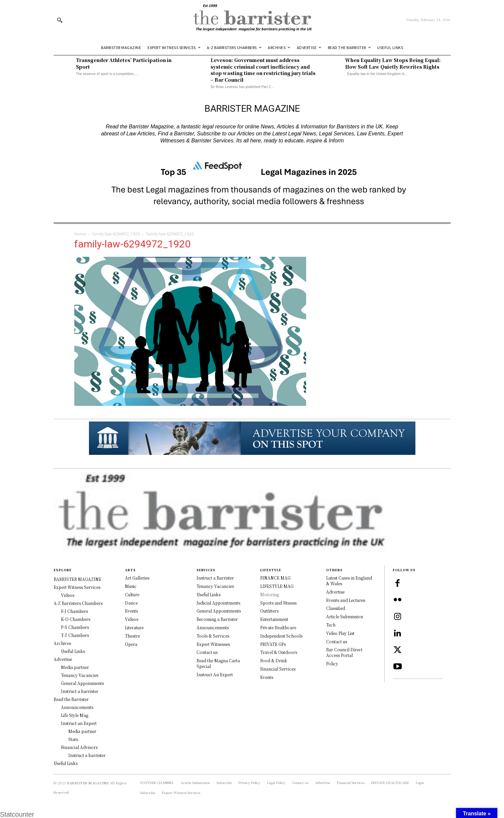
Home (80, 234)
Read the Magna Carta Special (218, 663)
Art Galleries (137, 578)
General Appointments (219, 611)
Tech (331, 625)
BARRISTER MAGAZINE (88, 783)
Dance (131, 603)
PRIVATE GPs (273, 644)
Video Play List (340, 633)
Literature (134, 627)
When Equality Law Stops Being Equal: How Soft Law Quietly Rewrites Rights (393, 63)
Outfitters (269, 611)
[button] (60, 20)
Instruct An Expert (215, 674)
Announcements (213, 627)
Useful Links (209, 594)
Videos (132, 619)
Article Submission (345, 616)
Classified (336, 608)
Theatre (132, 636)
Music (131, 586)
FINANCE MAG (275, 578)
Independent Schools (281, 636)
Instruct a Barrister (215, 578)
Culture (132, 594)
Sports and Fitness (278, 603)
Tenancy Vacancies (215, 586)
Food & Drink (274, 660)
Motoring (269, 594)
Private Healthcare (278, 627)
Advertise (335, 592)
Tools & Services (213, 636)
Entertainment (274, 619)
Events (131, 611)
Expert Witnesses (213, 644)
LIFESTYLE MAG (277, 586)
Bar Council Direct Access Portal (344, 652)
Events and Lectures (346, 600)
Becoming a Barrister (217, 619)
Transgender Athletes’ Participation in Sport (124, 63)
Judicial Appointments (218, 603)
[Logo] (252, 20)
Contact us (207, 652)
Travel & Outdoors (279, 652)
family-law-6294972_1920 (116, 234)
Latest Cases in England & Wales (349, 581)
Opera (131, 644)
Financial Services (278, 669)
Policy (332, 663)
